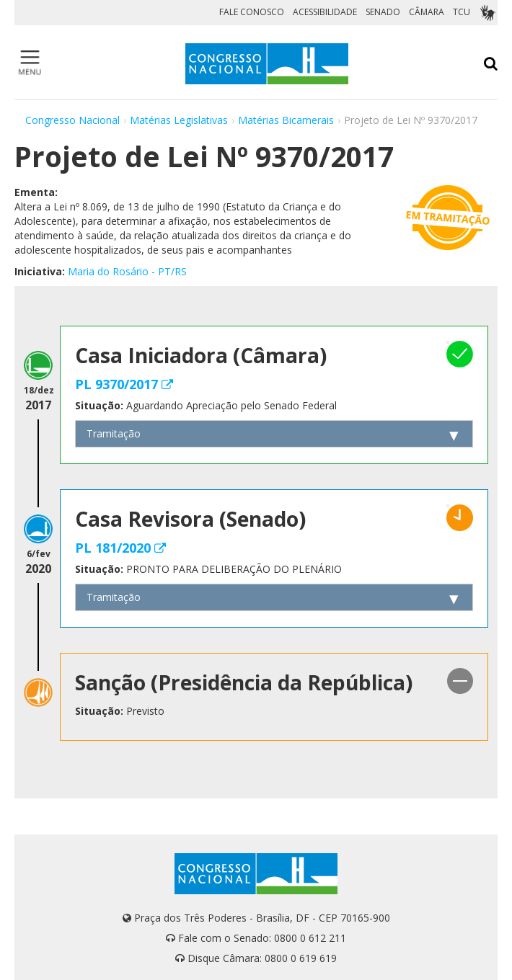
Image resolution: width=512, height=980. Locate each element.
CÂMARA (427, 12)
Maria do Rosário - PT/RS (127, 271)
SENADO (383, 12)
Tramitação (114, 433)
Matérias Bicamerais (286, 120)
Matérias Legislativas (179, 120)
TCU (462, 12)
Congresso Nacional (72, 120)
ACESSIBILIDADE (325, 12)
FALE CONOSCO (252, 12)
